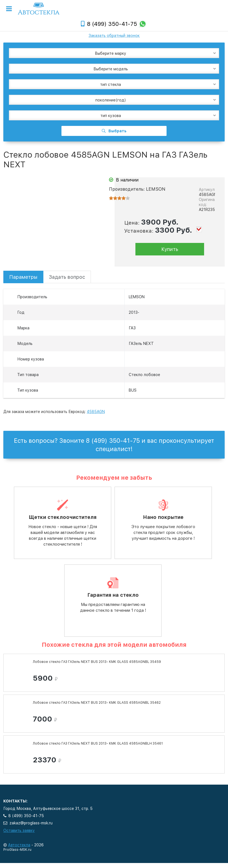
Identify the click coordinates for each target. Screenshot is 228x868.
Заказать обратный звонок (114, 36)
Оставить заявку (19, 830)
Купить (170, 249)
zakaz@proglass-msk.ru (31, 823)
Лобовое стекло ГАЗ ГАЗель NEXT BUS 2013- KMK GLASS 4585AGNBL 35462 (97, 703)
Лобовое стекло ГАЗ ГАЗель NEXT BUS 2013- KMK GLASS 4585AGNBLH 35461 (98, 743)
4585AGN (96, 412)
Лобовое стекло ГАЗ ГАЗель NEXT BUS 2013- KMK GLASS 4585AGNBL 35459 (97, 662)
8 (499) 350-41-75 (112, 24)
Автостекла (19, 845)
